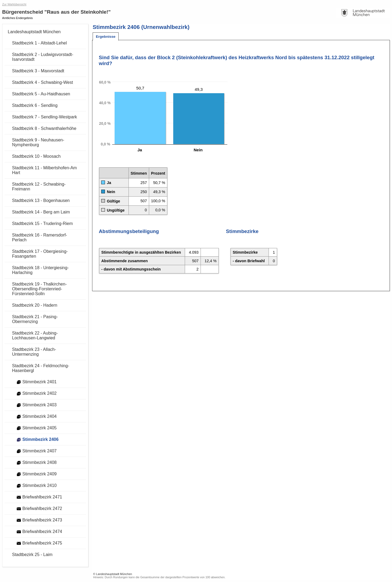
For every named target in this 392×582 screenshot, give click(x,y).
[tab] (106, 37)
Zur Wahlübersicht (14, 4)
